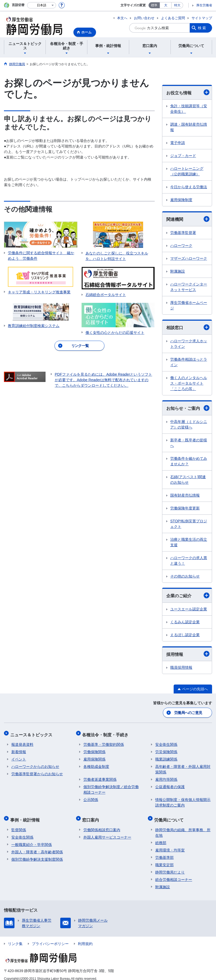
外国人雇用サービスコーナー (107, 832)
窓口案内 (92, 816)
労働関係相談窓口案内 (102, 824)
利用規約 (85, 938)
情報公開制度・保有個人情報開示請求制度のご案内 (183, 800)
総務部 (161, 837)
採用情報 (188, 654)
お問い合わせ (144, 18)
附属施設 (178, 271)
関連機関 (188, 219)
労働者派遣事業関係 (100, 777)
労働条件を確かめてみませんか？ (189, 461)
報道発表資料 (22, 742)
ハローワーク (181, 246)
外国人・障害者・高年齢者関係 (37, 846)
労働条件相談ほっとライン (189, 362)
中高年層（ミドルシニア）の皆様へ (189, 424)
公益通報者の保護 (170, 784)
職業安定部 (164, 859)
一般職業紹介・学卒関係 (32, 839)
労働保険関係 (94, 749)
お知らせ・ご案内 (188, 408)
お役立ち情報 (188, 92)
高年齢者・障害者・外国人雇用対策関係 (183, 766)
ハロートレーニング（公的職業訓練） (187, 171)
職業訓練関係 (166, 756)
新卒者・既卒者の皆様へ (189, 443)
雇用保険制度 (181, 200)
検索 (202, 28)
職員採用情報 (181, 667)
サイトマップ (202, 18)
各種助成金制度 (96, 764)
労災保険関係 (166, 749)
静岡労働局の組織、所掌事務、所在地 (183, 827)
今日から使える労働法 (189, 187)
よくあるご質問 (173, 18)
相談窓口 (188, 327)
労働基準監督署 (183, 233)
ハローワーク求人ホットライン (189, 344)
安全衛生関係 (166, 742)
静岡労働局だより (170, 867)
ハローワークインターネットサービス (189, 287)
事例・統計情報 (26, 816)
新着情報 (19, 749)
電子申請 (178, 143)
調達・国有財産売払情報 (189, 127)
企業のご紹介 (188, 595)
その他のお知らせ (185, 576)
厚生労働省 (204, 5)
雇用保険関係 (94, 756)
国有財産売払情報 (185, 495)
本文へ (122, 18)
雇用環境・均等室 (170, 845)
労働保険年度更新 (185, 508)
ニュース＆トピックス (32, 733)
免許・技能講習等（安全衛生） (189, 109)
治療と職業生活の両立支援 (189, 542)
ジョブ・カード (183, 156)
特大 (177, 5)
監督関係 (19, 824)
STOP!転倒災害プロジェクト (189, 524)
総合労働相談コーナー (174, 874)
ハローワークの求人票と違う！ (189, 561)
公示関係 (91, 797)
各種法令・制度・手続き (107, 733)
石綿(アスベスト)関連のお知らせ (188, 480)
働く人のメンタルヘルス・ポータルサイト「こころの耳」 (189, 383)
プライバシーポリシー (50, 938)
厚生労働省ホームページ (189, 305)
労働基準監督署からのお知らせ (37, 771)
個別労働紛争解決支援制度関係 (37, 854)
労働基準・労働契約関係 (104, 742)
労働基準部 (164, 852)
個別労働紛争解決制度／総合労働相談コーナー (111, 787)
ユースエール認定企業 (189, 609)
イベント (19, 756)
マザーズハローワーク (189, 258)
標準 (154, 5)
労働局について (170, 816)
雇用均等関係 (166, 777)
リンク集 (15, 938)
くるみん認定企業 (185, 622)
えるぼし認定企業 (185, 635)
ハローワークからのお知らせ (35, 764)
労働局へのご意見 (188, 712)
